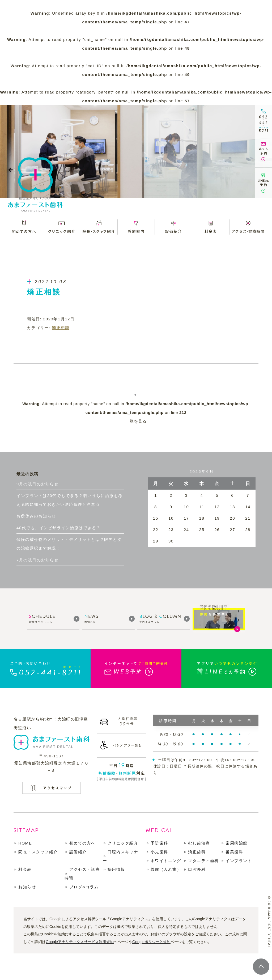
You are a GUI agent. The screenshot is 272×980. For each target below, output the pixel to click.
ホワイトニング (166, 861)
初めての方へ (82, 843)
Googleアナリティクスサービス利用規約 (80, 942)
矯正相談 (61, 328)
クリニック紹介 (123, 843)
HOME (25, 843)
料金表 (25, 869)
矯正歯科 (197, 852)
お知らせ (27, 887)
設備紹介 (78, 852)
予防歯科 (159, 843)
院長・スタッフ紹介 (38, 852)
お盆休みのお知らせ (36, 516)
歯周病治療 (237, 843)
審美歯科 (234, 852)
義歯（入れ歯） (166, 869)
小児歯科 (159, 852)
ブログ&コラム (84, 887)
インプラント (239, 861)
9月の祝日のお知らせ (37, 484)
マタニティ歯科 (203, 861)
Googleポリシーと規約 (151, 942)
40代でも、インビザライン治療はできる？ (59, 528)
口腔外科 (197, 869)
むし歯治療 (199, 843)
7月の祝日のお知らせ (37, 560)
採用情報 (116, 869)
